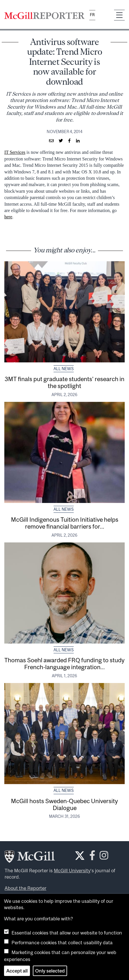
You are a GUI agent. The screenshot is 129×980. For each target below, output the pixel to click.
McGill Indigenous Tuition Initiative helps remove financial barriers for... (65, 523)
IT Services (15, 152)
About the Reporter (25, 888)
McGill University (72, 871)
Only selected (50, 971)
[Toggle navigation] (119, 15)
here (8, 217)
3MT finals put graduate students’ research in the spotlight (64, 382)
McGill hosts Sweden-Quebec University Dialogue (64, 804)
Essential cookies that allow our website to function (67, 933)
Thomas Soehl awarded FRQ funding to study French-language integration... (64, 663)
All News (64, 369)
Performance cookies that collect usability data (62, 943)
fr (92, 15)
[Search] (105, 15)
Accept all (17, 971)
